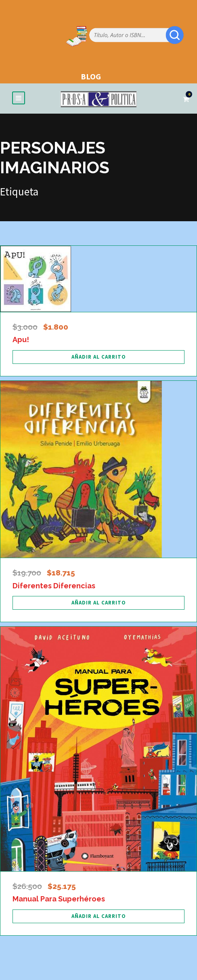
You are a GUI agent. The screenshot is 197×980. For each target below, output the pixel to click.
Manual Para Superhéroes (59, 899)
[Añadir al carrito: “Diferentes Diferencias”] (98, 603)
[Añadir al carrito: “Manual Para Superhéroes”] (98, 916)
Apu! (21, 339)
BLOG (91, 76)
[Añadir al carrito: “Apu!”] (98, 357)
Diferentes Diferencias (54, 586)
